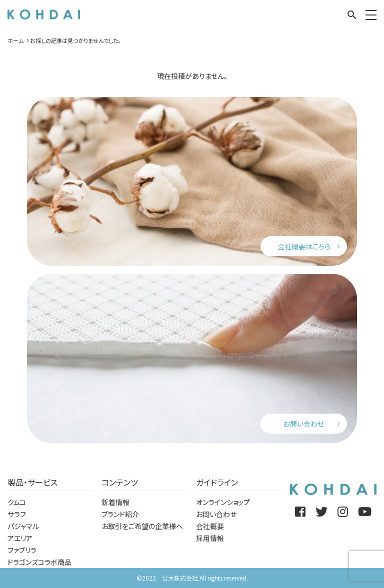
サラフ (17, 514)
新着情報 (115, 502)
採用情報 (210, 538)
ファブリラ (22, 550)
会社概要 (210, 526)
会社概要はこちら (304, 246)
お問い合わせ (304, 424)
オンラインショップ (223, 502)
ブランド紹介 (120, 514)
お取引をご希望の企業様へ (142, 526)
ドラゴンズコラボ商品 (39, 562)
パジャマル (23, 526)
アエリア (20, 538)
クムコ (17, 502)
